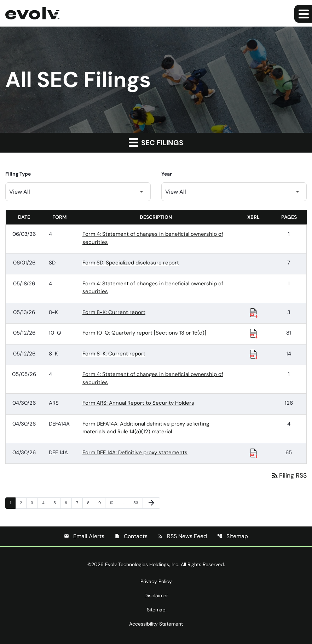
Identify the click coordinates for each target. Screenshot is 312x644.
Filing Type (18, 174)
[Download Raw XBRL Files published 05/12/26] (254, 333)
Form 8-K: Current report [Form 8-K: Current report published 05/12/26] (114, 354)
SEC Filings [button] (156, 142)
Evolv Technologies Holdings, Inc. (142, 564)
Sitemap (233, 536)
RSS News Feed (182, 536)
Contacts (131, 536)
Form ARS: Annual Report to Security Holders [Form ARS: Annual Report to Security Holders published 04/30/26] (138, 403)
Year (167, 174)
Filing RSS (289, 475)
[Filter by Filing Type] (78, 192)
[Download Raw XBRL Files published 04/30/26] (254, 453)
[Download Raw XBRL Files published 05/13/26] (254, 313)
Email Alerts (84, 536)
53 (137, 503)
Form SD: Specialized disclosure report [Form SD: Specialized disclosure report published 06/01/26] (131, 263)
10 (114, 503)
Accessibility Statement (156, 624)
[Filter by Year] (234, 192)
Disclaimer (156, 595)
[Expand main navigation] (303, 14)
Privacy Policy (156, 581)
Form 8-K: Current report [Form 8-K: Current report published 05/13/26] (114, 312)
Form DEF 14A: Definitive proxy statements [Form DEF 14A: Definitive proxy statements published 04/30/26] (135, 452)
